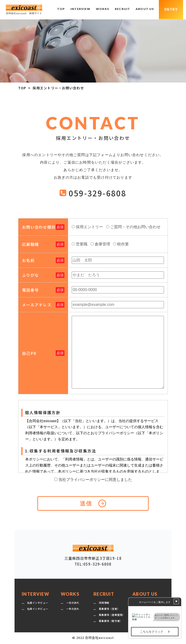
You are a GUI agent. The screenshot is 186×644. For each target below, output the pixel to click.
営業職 (82, 244)
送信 (86, 503)
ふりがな (30, 275)
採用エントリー (89, 227)
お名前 (28, 260)
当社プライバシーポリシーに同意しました (95, 480)
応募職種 (30, 244)
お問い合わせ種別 (39, 227)
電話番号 (30, 290)
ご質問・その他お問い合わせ (135, 227)
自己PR (29, 353)
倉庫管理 (102, 244)
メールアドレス (37, 305)
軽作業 (123, 244)
